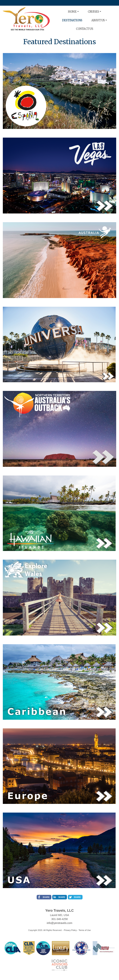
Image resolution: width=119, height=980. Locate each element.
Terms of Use (85, 930)
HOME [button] (72, 12)
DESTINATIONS (72, 20)
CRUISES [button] (93, 12)
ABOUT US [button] (98, 20)
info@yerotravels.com (60, 923)
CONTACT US (85, 29)
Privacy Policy (70, 930)
